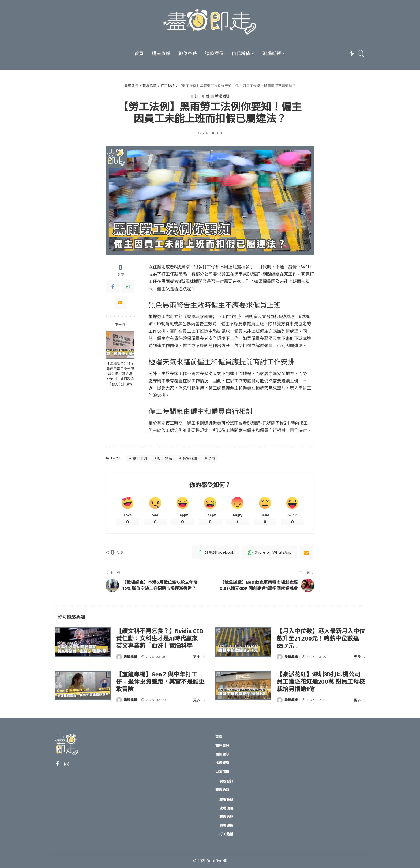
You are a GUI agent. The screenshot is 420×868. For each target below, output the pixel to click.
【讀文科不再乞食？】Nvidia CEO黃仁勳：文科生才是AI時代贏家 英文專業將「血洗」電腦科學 (160, 638)
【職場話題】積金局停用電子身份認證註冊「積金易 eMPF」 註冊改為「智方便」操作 (120, 374)
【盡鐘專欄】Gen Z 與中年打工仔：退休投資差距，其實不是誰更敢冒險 (160, 682)
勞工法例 (140, 458)
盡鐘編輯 (130, 657)
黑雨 (211, 458)
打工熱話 (202, 96)
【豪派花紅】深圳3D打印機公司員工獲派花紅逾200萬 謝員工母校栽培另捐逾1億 (321, 682)
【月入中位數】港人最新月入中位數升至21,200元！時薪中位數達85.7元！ (321, 638)
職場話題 (222, 96)
